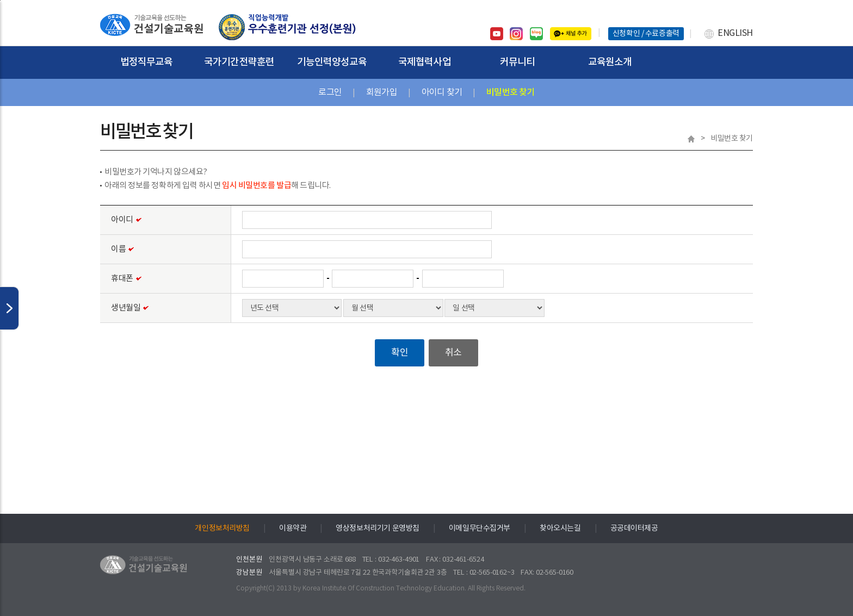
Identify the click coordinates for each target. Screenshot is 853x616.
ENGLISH (735, 33)
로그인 (330, 92)
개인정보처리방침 (222, 528)
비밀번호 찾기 (510, 92)
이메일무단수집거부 (480, 528)
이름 (122, 250)
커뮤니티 (517, 62)
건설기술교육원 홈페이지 (152, 27)
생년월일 (130, 309)
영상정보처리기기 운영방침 (378, 528)
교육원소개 (610, 62)
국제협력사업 (425, 62)
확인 (400, 353)
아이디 (126, 220)
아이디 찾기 (442, 92)
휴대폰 (126, 279)
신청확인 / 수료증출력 (646, 34)
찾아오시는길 (560, 528)
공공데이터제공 (634, 528)
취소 (453, 353)
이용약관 (293, 528)
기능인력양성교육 (332, 62)
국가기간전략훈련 (239, 62)
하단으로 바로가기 (0, 0)
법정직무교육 (147, 62)
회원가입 (382, 92)
